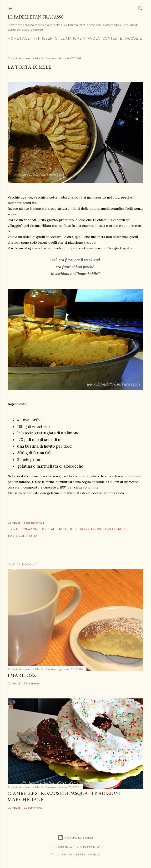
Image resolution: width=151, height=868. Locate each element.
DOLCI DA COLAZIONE (85, 529)
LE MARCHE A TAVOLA (80, 38)
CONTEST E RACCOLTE (122, 38)
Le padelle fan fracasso (36, 17)
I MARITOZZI (23, 675)
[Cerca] (141, 7)
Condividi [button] (14, 523)
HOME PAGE (19, 38)
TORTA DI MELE (115, 529)
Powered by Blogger (75, 838)
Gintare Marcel (90, 847)
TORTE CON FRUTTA (23, 536)
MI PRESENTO (45, 38)
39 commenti (33, 808)
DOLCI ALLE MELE (54, 529)
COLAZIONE (30, 529)
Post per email (34, 523)
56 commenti (33, 683)
